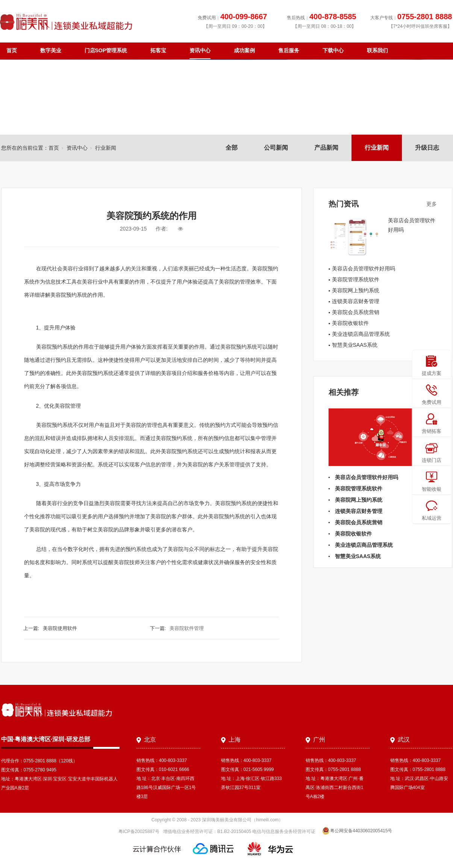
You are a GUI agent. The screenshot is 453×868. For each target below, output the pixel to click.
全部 (232, 148)
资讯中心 (200, 50)
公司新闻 (276, 148)
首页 (12, 50)
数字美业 (51, 50)
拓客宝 (158, 50)
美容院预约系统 (69, 295)
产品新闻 (326, 148)
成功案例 (244, 50)
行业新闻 (377, 148)
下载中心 (333, 50)
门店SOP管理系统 (106, 50)
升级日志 (427, 148)
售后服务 (289, 50)
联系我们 (377, 50)
